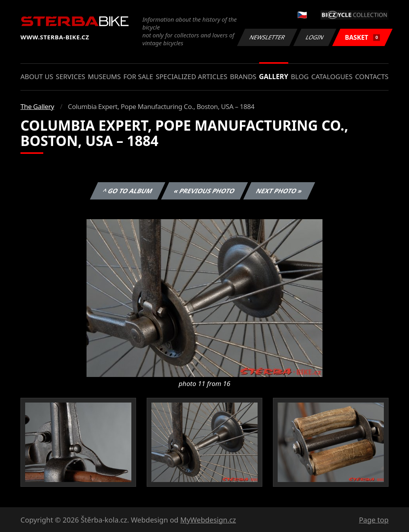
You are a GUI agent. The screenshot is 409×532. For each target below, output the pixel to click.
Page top (374, 520)
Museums (104, 77)
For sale (138, 77)
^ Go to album (127, 191)
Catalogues (332, 77)
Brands (243, 77)
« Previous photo (204, 191)
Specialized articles (192, 77)
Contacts (372, 77)
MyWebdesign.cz (208, 520)
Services (71, 77)
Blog (300, 77)
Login (315, 37)
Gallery (274, 77)
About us (37, 77)
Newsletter (267, 37)
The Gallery (37, 106)
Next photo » (279, 191)
